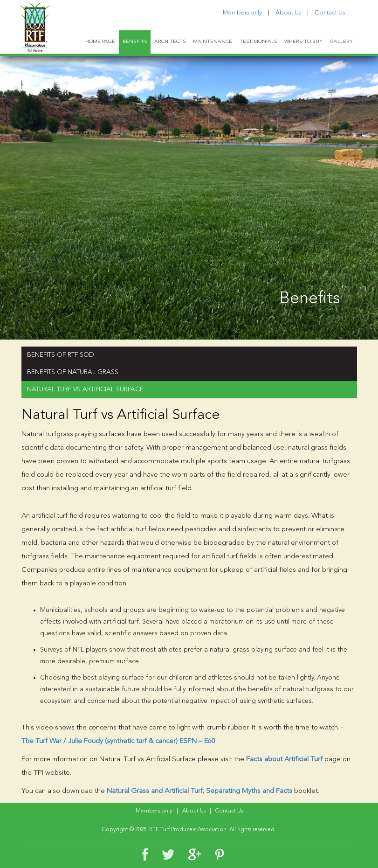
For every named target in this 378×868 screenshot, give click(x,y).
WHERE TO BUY (303, 42)
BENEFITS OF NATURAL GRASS (73, 372)
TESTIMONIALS (258, 42)
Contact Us (330, 13)
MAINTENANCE (213, 42)
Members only (242, 13)
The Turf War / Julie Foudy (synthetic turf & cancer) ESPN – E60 (118, 741)
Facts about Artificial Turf (284, 760)
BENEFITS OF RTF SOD (61, 355)
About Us (288, 13)
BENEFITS (135, 42)
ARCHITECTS (170, 42)
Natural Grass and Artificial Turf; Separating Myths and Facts (199, 791)
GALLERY (341, 42)
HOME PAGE (100, 42)
